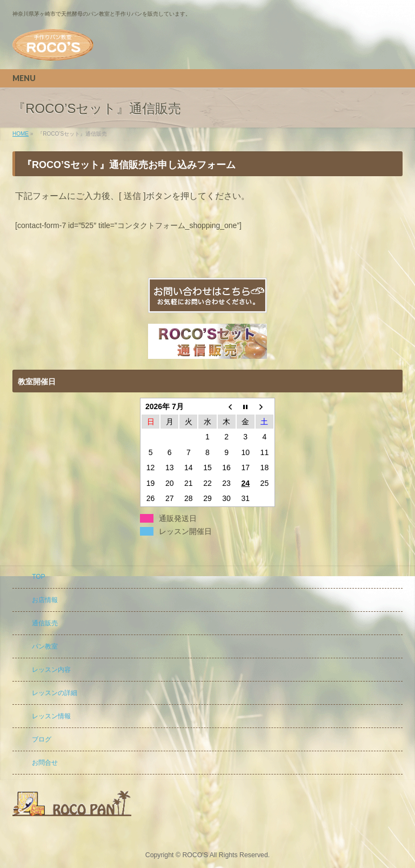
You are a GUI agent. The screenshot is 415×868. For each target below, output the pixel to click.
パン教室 (45, 646)
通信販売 (45, 623)
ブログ (42, 739)
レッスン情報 (51, 716)
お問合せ (45, 763)
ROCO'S (195, 855)
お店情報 (45, 600)
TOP (38, 577)
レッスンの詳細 (55, 693)
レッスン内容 (51, 670)
